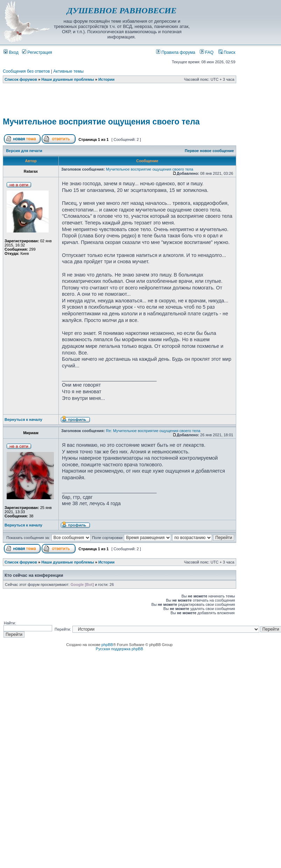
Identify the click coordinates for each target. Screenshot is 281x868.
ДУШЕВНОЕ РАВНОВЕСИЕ (122, 10)
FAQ (207, 52)
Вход (11, 52)
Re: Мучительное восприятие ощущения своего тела (153, 431)
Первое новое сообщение (209, 151)
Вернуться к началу (23, 419)
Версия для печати (24, 151)
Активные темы (68, 71)
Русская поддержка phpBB (120, 649)
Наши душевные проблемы (68, 79)
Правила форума (176, 52)
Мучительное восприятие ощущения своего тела (101, 122)
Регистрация (37, 52)
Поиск (227, 52)
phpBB (107, 645)
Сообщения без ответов (26, 71)
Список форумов (21, 79)
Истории (106, 79)
